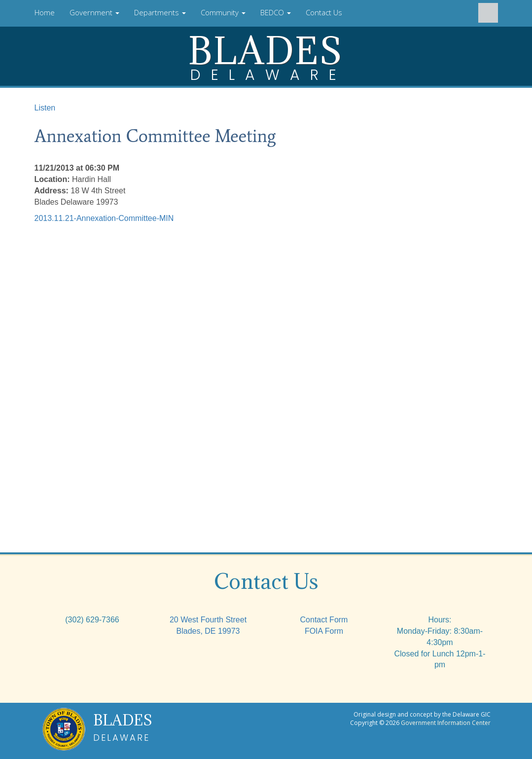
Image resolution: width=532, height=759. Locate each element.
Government (94, 12)
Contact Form (324, 620)
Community (223, 12)
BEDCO (276, 12)
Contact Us (324, 12)
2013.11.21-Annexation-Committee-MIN (104, 218)
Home (45, 12)
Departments (160, 12)
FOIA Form (324, 631)
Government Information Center (446, 723)
